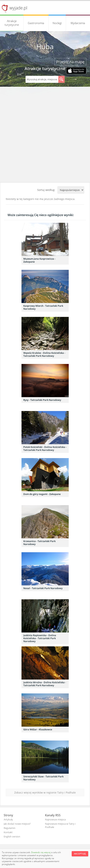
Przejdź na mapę (70, 62)
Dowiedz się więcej (41, 852)
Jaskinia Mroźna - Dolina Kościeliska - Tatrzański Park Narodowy (45, 684)
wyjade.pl (18, 8)
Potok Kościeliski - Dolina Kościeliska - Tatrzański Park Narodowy (45, 448)
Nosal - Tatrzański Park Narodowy (43, 588)
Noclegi (57, 23)
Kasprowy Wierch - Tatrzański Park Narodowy (43, 307)
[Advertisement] (45, 135)
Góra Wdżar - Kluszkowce (38, 729)
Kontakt (8, 832)
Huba (45, 47)
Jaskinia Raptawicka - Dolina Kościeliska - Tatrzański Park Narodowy (40, 638)
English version (12, 836)
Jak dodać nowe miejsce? (17, 824)
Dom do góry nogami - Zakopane (42, 494)
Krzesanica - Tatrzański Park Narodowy (39, 543)
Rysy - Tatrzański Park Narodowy (42, 400)
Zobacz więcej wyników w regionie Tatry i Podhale (45, 792)
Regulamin (10, 828)
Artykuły (8, 819)
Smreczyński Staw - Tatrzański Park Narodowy (43, 778)
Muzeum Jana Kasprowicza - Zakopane (39, 260)
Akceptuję (80, 854)
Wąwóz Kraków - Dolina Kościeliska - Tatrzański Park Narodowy (44, 354)
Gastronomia (36, 23)
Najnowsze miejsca (55, 819)
